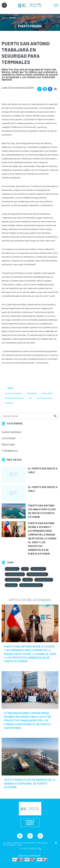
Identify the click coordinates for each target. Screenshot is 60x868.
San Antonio (38, 569)
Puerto (28, 580)
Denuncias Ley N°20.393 (29, 856)
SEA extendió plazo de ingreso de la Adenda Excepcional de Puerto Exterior (30, 783)
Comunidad (9, 438)
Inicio (4, 18)
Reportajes (8, 444)
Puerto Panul (13, 580)
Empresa (11, 585)
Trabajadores (10, 450)
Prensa (12, 18)
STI (25, 569)
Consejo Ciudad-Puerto (30, 823)
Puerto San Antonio (37, 574)
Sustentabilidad (11, 432)
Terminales (12, 569)
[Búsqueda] (30, 416)
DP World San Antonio (31, 585)
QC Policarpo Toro (15, 574)
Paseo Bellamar (44, 580)
